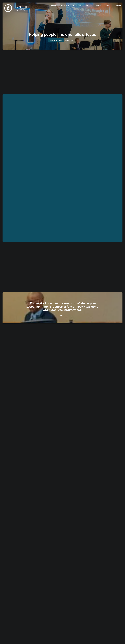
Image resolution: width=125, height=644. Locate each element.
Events (89, 6)
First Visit (65, 6)
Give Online (107, 618)
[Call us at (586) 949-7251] (47, 611)
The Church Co (62, 635)
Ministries (77, 6)
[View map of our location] (78, 611)
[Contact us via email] (18, 611)
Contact (117, 6)
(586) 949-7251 (47, 618)
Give (107, 6)
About (54, 6)
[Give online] (108, 611)
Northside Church (77, 618)
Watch (99, 6)
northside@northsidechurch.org (18, 618)
